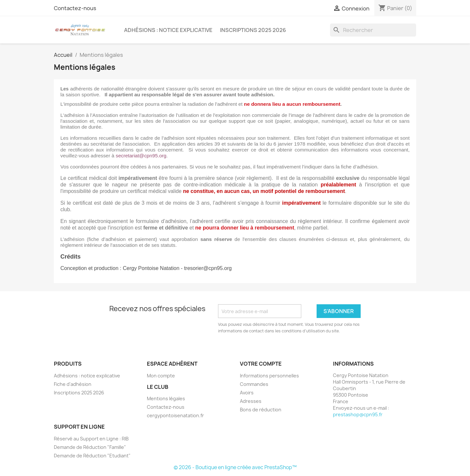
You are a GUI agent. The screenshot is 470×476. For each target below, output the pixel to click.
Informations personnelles (269, 376)
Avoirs (247, 393)
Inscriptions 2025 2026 (253, 30)
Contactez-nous (75, 8)
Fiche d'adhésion (73, 384)
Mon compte (161, 376)
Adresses (251, 401)
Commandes (254, 384)
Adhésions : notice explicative (168, 30)
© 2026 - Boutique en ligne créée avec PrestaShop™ (235, 467)
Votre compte (261, 364)
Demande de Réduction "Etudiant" (92, 456)
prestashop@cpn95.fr (358, 414)
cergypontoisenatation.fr (175, 415)
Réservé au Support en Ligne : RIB (91, 439)
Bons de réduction (261, 410)
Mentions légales (166, 398)
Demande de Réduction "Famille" (90, 447)
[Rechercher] (373, 30)
